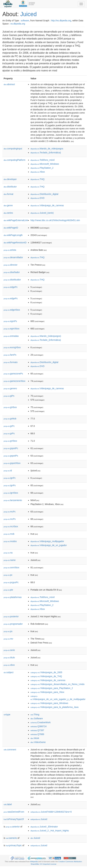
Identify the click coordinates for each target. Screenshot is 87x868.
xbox (9, 665)
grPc (9, 426)
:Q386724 (39, 726)
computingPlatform (15, 160)
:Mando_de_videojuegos (47, 149)
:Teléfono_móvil (43, 160)
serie (9, 650)
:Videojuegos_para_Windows (49, 703)
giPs (9, 396)
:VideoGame (38, 742)
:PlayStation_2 (42, 168)
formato (11, 362)
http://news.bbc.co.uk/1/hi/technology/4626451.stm (55, 220)
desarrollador (13, 257)
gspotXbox (12, 463)
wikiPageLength (13, 235)
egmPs (10, 321)
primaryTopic (14, 845)
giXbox (10, 407)
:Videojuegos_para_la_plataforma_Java (55, 707)
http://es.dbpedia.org (61, 21)
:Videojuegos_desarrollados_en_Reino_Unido (58, 684)
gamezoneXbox (14, 381)
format (8, 194)
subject (8, 672)
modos (10, 541)
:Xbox (38, 172)
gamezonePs (13, 374)
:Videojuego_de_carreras (47, 205)
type (7, 715)
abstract (9, 84)
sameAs (11, 838)
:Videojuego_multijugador (47, 541)
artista (10, 250)
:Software (37, 718)
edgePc (11, 287)
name (10, 560)
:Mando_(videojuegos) (46, 336)
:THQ (38, 179)
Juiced (28, 14)
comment (10, 750)
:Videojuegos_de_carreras (48, 680)
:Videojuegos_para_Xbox (47, 692)
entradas (11, 336)
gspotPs (11, 456)
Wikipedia (34, 862)
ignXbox (11, 493)
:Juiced (39, 819)
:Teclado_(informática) (46, 153)
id (8, 471)
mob (9, 534)
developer (10, 179)
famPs (10, 355)
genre (8, 205)
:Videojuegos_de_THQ (46, 676)
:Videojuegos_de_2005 (46, 672)
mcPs (10, 519)
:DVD (38, 198)
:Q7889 (37, 734)
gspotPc (11, 448)
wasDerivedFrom (14, 812)
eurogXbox (12, 347)
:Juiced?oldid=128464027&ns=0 (51, 812)
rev (8, 639)
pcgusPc (11, 582)
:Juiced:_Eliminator (44, 827)
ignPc (10, 478)
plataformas (13, 597)
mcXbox (11, 526)
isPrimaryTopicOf (14, 819)
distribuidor (12, 280)
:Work (35, 738)
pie (8, 590)
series (8, 213)
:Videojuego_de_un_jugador (49, 545)
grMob (10, 419)
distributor (10, 187)
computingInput (13, 149)
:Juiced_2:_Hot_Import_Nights (50, 831)
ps (8, 631)
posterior (11, 616)
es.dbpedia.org (18, 24)
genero (10, 388)
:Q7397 (37, 730)
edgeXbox (12, 310)
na (8, 553)
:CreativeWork (41, 722)
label (8, 804)
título (9, 658)
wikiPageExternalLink (16, 220)
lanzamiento (13, 500)
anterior (13, 827)
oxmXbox (11, 568)
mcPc (10, 512)
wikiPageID (11, 228)
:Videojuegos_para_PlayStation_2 (52, 688)
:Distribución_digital (44, 194)
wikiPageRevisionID (15, 243)
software (25, 21)
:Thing (35, 715)
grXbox (10, 441)
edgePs (11, 298)
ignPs (10, 485)
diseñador (12, 272)
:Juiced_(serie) (42, 213)
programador (13, 624)
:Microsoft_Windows (45, 164)
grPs (9, 433)
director (11, 265)
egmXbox (11, 329)
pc (8, 575)
